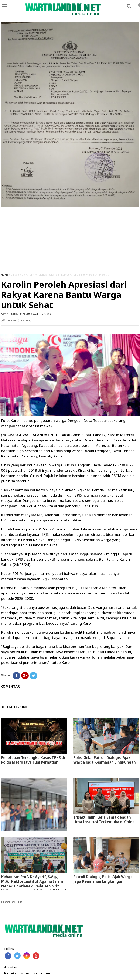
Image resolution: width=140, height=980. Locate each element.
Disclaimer (41, 973)
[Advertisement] (70, 238)
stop (25, 320)
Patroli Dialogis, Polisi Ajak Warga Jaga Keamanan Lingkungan (103, 879)
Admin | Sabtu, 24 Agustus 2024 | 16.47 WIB (26, 314)
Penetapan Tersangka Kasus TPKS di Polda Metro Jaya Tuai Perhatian (33, 760)
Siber (25, 973)
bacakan (10, 320)
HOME (5, 275)
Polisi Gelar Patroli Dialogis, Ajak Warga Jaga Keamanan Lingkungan (105, 760)
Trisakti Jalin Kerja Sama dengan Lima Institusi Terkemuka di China (104, 819)
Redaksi (11, 973)
